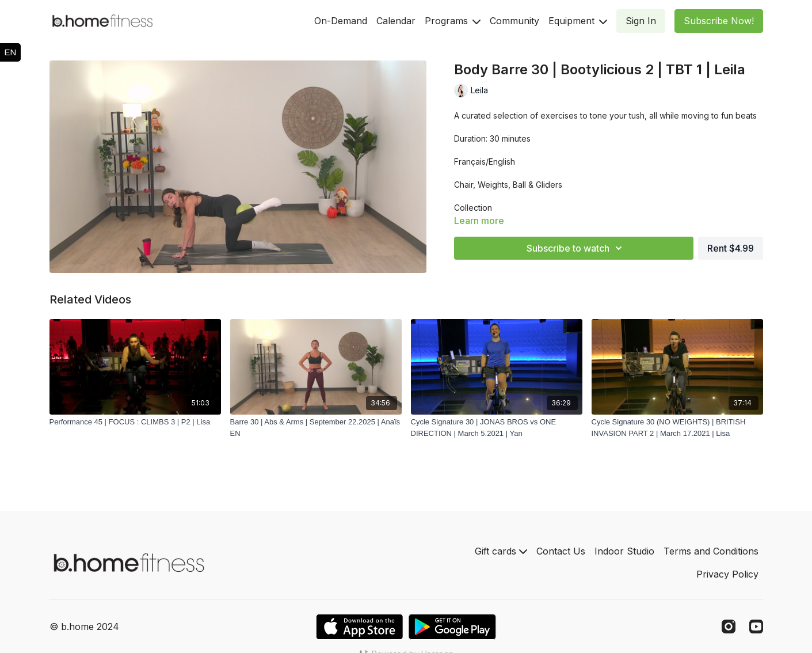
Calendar (396, 21)
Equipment (578, 21)
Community (514, 21)
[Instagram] (729, 627)
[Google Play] (452, 627)
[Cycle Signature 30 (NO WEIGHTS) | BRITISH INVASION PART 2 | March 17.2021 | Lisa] (677, 428)
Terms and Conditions (711, 551)
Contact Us (561, 551)
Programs (453, 21)
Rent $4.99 (731, 248)
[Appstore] (359, 627)
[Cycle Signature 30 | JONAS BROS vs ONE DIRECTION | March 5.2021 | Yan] (497, 428)
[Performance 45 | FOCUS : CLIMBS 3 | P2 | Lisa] (135, 422)
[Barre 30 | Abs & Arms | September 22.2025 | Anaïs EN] (316, 428)
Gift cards (501, 551)
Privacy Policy (727, 574)
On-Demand (341, 21)
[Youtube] (756, 627)
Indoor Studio (624, 551)
